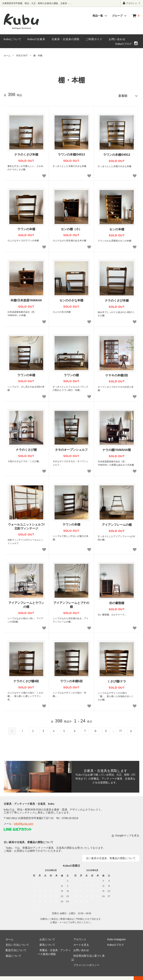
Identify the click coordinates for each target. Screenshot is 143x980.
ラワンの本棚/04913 (71, 153)
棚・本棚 (38, 56)
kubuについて (12, 39)
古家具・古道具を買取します (105, 769)
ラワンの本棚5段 (71, 679)
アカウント (132, 3)
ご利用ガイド (94, 39)
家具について (45, 943)
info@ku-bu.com (24, 822)
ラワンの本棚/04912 (117, 153)
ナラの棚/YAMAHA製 (117, 448)
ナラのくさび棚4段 (26, 679)
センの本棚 (117, 228)
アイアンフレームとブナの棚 (71, 603)
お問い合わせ (117, 39)
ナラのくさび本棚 (26, 153)
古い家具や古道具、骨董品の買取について (111, 857)
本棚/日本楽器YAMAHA (26, 299)
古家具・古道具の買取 (66, 39)
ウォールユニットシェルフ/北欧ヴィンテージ (26, 525)
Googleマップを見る (127, 834)
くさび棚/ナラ (117, 680)
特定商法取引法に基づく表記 (88, 954)
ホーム (7, 56)
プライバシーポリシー (85, 959)
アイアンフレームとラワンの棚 (26, 603)
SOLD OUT (22, 56)
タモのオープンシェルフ (71, 448)
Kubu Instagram (115, 938)
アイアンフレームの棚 (117, 523)
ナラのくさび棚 (26, 448)
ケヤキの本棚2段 (117, 374)
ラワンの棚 (71, 373)
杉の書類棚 (117, 601)
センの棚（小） (71, 227)
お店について (45, 938)
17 (121, 729)
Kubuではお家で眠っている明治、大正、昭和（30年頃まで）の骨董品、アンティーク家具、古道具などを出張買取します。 (105, 777)
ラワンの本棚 (26, 227)
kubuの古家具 (36, 39)
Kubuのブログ (124, 44)
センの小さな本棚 (71, 299)
